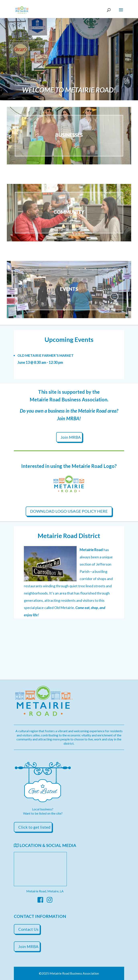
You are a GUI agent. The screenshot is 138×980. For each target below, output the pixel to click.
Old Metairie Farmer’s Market (46, 355)
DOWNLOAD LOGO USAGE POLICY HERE (69, 511)
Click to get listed (34, 827)
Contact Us (28, 929)
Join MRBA (71, 437)
